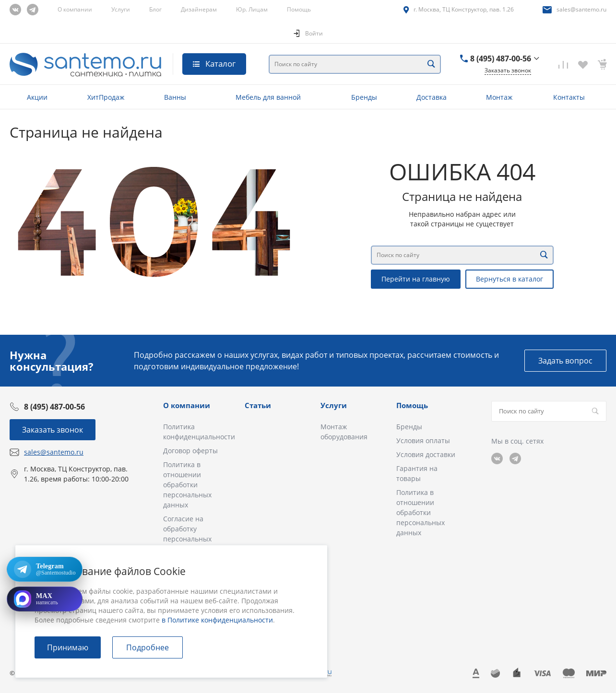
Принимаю (68, 647)
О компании (75, 9)
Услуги (121, 9)
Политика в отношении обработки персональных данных (187, 485)
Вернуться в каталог (509, 279)
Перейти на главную (416, 279)
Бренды (409, 427)
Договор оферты (190, 451)
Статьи (258, 405)
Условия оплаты (423, 440)
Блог (155, 9)
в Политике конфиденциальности (217, 620)
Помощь (299, 9)
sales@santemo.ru (581, 9)
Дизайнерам (199, 9)
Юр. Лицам (252, 9)
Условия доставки (426, 454)
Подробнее (148, 647)
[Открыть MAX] (45, 599)
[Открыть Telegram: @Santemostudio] (45, 569)
